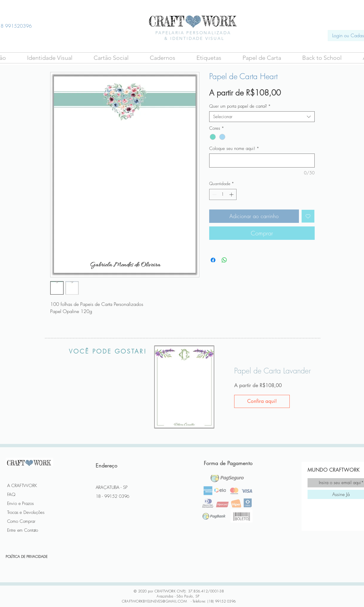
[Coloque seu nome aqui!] (262, 161)
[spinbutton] (223, 194)
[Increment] (232, 194)
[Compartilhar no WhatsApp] (224, 260)
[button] (111, 58)
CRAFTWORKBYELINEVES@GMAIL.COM (154, 601)
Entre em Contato (23, 530)
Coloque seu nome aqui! (234, 148)
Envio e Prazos (21, 503)
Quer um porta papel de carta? (240, 106)
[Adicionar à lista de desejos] (308, 216)
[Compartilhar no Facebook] (213, 260)
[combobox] (262, 117)
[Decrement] (214, 194)
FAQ (11, 495)
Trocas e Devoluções (26, 512)
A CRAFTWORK (22, 486)
